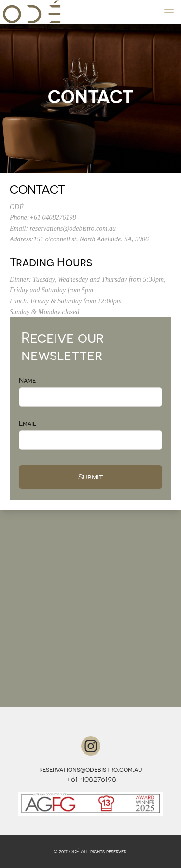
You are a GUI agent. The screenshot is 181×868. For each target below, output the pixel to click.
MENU (173, 12)
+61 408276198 (91, 779)
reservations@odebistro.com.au (91, 769)
